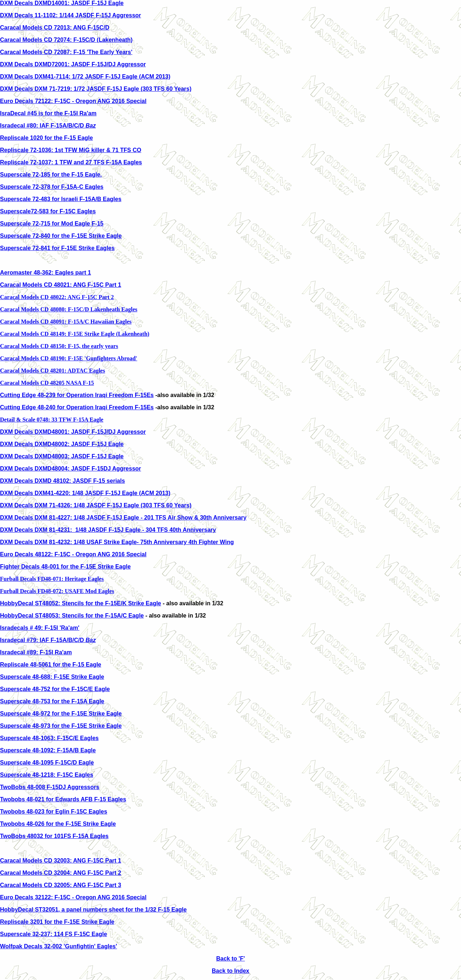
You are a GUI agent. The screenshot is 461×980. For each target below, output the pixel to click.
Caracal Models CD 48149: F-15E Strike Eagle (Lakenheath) (75, 334)
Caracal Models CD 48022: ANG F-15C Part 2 (57, 297)
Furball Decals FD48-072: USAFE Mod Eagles (57, 591)
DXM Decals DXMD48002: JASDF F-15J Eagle (62, 444)
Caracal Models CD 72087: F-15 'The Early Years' (66, 52)
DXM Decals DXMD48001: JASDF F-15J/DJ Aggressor (73, 432)
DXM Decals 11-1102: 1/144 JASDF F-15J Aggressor (71, 15)
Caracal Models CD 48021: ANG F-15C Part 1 (61, 285)
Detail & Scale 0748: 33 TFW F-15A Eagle (52, 420)
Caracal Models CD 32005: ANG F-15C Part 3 (61, 885)
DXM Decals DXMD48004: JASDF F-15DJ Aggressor (71, 469)
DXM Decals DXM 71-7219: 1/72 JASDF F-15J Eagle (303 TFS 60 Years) (96, 89)
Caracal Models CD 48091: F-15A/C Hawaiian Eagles (66, 322)
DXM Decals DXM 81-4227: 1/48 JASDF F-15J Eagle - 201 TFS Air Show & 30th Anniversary (123, 518)
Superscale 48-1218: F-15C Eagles (47, 775)
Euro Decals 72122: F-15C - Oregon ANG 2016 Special (73, 101)
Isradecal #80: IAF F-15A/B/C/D (48, 126)
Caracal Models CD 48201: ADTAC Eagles (53, 371)
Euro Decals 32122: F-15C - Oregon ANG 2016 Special (73, 897)
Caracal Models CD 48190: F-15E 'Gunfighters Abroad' (69, 358)
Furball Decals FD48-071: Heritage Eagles (52, 579)
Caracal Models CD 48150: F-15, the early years (59, 346)
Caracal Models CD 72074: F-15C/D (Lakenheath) (66, 40)
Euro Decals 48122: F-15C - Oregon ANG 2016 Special (73, 554)
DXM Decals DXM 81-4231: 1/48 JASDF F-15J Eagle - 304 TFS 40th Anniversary (108, 530)
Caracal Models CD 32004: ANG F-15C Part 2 (61, 873)
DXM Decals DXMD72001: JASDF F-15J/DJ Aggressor (73, 64)
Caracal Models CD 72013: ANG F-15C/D (55, 28)
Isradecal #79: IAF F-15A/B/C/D (48, 640)
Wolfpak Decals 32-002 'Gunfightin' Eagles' (59, 946)
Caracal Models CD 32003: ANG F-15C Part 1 (61, 861)
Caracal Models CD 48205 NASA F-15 (47, 383)
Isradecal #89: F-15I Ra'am (36, 652)
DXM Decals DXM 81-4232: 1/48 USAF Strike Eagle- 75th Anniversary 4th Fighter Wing (117, 542)
